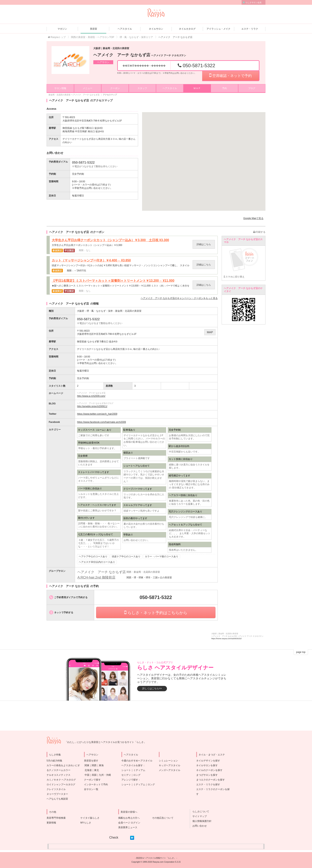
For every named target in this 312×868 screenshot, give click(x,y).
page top (301, 652)
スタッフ (142, 88)
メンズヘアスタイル (170, 770)
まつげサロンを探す (207, 775)
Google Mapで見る (253, 218)
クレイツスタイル (56, 789)
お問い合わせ (198, 826)
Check (114, 837)
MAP (210, 332)
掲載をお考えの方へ (129, 818)
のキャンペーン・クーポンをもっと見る (179, 298)
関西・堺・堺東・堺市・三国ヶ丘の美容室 (149, 578)
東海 (101, 765)
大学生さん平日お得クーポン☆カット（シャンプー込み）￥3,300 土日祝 (110, 240)
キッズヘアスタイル (170, 765)
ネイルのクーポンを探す (209, 770)
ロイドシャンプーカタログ (61, 785)
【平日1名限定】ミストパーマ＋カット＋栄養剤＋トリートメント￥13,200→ (113, 281)
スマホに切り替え (234, 277)
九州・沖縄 (105, 775)
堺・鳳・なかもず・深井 (100, 311)
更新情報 (51, 823)
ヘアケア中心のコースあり (93, 556)
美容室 (94, 29)
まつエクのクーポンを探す (211, 780)
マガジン (62, 29)
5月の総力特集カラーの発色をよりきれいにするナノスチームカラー (63, 765)
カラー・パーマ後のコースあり (162, 556)
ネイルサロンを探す (207, 765)
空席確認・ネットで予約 (231, 75)
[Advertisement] (156, 716)
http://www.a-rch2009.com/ (91, 396)
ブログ (252, 88)
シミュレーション (168, 761)
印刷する (259, 232)
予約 (224, 88)
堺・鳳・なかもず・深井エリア (136, 37)
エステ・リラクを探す (208, 785)
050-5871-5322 (196, 66)
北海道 (88, 770)
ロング (137, 775)
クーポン (115, 88)
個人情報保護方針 (201, 821)
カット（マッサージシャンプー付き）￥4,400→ (91, 260)
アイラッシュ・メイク (218, 29)
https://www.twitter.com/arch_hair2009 (97, 414)
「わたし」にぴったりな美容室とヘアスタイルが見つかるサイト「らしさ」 (105, 742)
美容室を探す (91, 761)
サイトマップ (198, 816)
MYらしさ (86, 823)
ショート (126, 770)
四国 (94, 775)
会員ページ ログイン (129, 823)
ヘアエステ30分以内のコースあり (97, 562)
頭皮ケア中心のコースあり (126, 556)
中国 (87, 775)
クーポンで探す (92, 780)
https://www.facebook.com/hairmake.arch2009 (101, 422)
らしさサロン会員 (253, 2)
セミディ (126, 775)
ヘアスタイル (125, 29)
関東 (87, 765)
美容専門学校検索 (56, 818)
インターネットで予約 (96, 785)
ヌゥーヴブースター (57, 794)
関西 (94, 765)
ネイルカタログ (187, 29)
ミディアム (139, 770)
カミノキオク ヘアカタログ (61, 780)
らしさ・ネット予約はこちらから (156, 613)
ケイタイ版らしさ (90, 818)
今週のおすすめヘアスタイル (137, 761)
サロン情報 (60, 88)
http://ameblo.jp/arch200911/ (92, 406)
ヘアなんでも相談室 (57, 799)
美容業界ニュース (128, 827)
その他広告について (163, 818)
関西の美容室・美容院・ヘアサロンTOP (93, 37)
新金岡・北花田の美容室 (128, 311)
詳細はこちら (204, 244)
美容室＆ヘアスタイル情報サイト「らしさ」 (156, 858)
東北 (97, 770)
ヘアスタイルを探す (132, 765)
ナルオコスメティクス (58, 775)
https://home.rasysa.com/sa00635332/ (227, 639)
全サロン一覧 (91, 789)
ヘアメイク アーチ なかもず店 (140, 55)
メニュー (88, 88)
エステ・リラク (250, 29)
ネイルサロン (156, 29)
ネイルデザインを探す (208, 761)
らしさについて (200, 812)
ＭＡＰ (197, 88)
